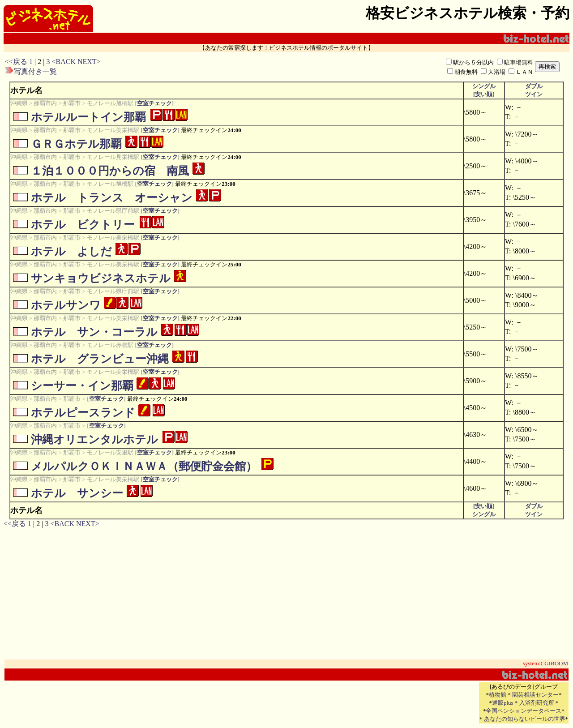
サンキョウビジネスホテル (101, 278)
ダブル (534, 86)
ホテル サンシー (77, 493)
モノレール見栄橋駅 (113, 157)
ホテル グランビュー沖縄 (100, 359)
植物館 (498, 695)
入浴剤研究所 (537, 703)
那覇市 (72, 103)
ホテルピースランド (83, 413)
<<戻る (16, 62)
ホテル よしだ (71, 251)
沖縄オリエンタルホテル (94, 439)
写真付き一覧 (35, 71)
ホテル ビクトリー (83, 225)
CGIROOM (554, 663)
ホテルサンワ (66, 305)
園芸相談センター (535, 695)
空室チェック (154, 103)
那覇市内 (45, 103)
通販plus (503, 703)
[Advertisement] (239, 67)
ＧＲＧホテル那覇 (76, 144)
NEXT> (89, 62)
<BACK (63, 62)
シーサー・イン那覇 (82, 386)
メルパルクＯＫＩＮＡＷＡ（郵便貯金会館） (144, 466)
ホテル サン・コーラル (94, 332)
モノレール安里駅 (110, 452)
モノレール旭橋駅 (110, 103)
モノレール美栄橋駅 (113, 130)
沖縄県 (19, 103)
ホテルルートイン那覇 (88, 117)
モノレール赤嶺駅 (110, 345)
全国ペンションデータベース (524, 711)
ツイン (534, 94)
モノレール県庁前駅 (113, 211)
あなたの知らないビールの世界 (525, 719)
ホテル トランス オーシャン (112, 198)
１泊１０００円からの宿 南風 (110, 171)
